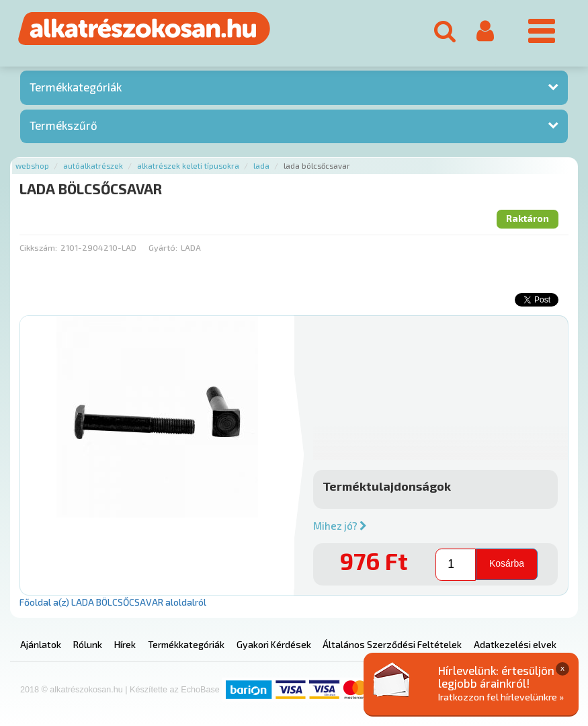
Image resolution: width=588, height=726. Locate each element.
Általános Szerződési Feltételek (392, 644)
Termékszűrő (64, 125)
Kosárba (507, 563)
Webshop (32, 166)
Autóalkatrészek (93, 166)
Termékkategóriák (76, 87)
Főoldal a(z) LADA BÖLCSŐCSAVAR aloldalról (113, 602)
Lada (261, 166)
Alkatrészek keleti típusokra (188, 166)
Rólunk (88, 644)
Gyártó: (163, 247)
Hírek (125, 644)
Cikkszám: (38, 247)
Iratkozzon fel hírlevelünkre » (501, 697)
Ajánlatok (41, 644)
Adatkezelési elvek (515, 644)
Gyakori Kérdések (274, 644)
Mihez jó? (340, 526)
